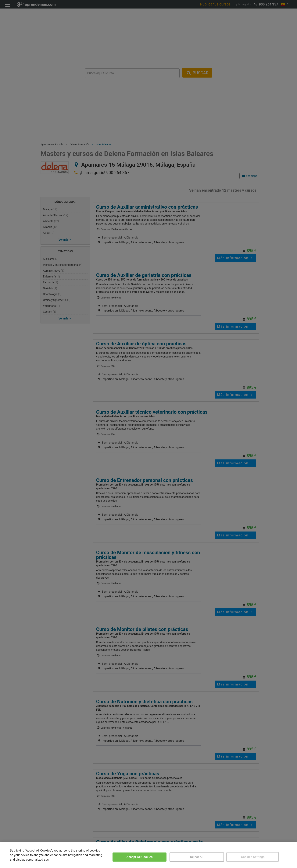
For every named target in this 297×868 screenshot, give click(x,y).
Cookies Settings (253, 857)
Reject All (197, 857)
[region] (148, 855)
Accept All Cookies (140, 857)
